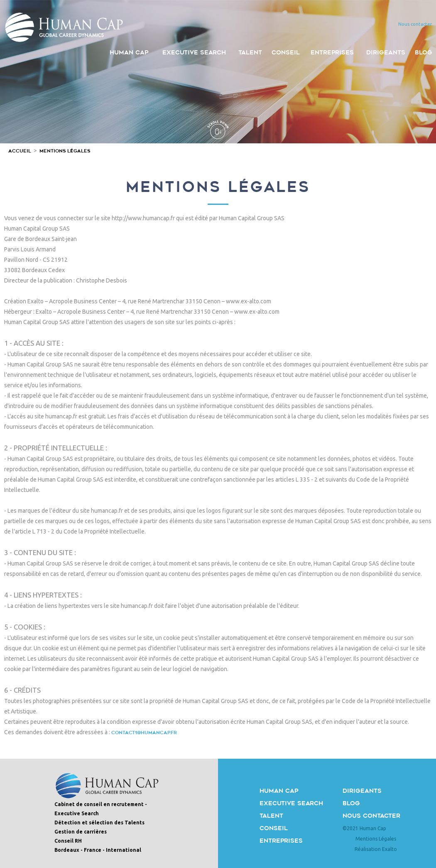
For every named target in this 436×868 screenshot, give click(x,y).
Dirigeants (362, 791)
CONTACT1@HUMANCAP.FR (144, 733)
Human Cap (279, 791)
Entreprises (281, 841)
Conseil (274, 828)
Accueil (20, 151)
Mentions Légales (65, 151)
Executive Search (291, 803)
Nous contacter (371, 816)
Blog (351, 803)
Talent (271, 816)
